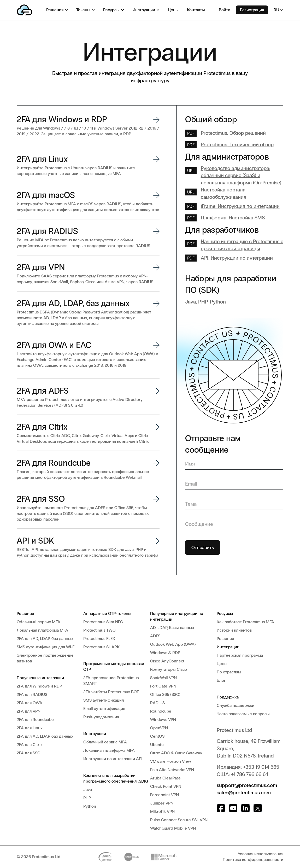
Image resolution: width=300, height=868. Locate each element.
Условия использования (261, 854)
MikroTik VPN (162, 811)
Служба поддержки (236, 705)
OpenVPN (159, 728)
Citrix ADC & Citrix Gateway (176, 753)
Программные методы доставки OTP (114, 666)
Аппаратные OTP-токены (107, 613)
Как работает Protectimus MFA (245, 622)
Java (190, 303)
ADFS (155, 636)
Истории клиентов (234, 630)
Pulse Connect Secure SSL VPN (179, 820)
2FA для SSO (29, 753)
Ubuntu (157, 745)
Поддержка (228, 697)
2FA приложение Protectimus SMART (111, 681)
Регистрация (252, 10)
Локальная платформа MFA (42, 630)
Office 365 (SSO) (165, 694)
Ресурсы (225, 613)
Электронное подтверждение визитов (45, 658)
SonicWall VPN (163, 678)
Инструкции (95, 734)
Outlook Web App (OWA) (173, 644)
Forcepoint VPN (164, 795)
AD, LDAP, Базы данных (172, 628)
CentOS (157, 736)
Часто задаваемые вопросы (243, 714)
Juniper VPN (162, 803)
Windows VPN (163, 720)
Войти (225, 10)
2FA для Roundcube (35, 720)
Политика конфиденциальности (253, 860)
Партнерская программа (240, 655)
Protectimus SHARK (101, 647)
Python (218, 303)
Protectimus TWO (99, 630)
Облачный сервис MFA (39, 622)
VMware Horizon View (171, 761)
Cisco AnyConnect (167, 661)
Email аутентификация (104, 709)
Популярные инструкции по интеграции (177, 616)
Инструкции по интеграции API (113, 759)
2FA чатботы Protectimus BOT (111, 692)
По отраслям (229, 672)
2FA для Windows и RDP (39, 686)
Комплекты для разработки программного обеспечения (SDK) (116, 778)
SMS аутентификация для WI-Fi (46, 647)
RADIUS (157, 703)
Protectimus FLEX (99, 639)
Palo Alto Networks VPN (172, 770)
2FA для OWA (30, 703)
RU (278, 10)
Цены (222, 664)
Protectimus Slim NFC (103, 622)
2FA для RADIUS (32, 694)
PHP (203, 303)
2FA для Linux (30, 728)
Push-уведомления (101, 717)
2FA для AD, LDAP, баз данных (45, 639)
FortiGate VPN (163, 686)
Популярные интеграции (40, 678)
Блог (221, 680)
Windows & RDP (165, 653)
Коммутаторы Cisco (169, 669)
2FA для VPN (29, 711)
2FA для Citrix (30, 745)
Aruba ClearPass (165, 778)
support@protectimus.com (247, 785)
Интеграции (228, 647)
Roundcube (161, 711)
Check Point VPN (166, 786)
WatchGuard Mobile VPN (173, 828)
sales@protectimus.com (244, 793)
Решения (25, 613)
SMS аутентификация (104, 700)
